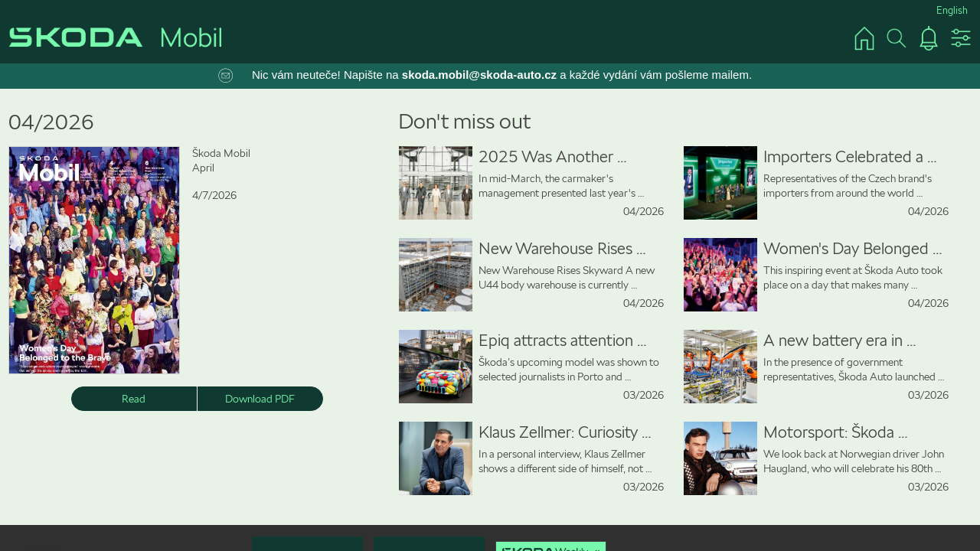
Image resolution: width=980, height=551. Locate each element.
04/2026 (51, 122)
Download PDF (260, 399)
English (952, 10)
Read (134, 399)
